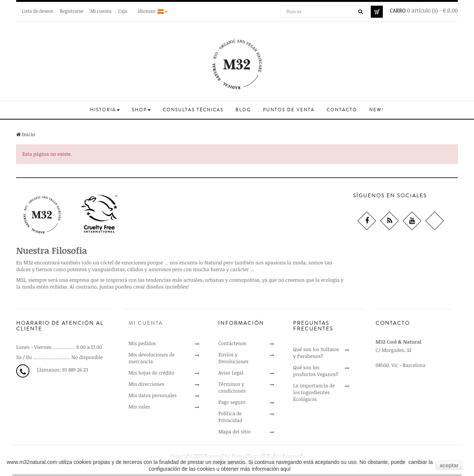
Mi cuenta (101, 11)
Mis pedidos (142, 343)
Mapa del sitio (234, 431)
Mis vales (139, 407)
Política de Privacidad (230, 417)
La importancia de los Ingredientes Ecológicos (314, 392)
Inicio (26, 134)
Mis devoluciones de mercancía (151, 358)
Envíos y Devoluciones (233, 358)
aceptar (449, 465)
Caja (123, 11)
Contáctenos (232, 343)
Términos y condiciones (232, 387)
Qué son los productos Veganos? (316, 371)
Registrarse (72, 11)
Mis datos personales (153, 395)
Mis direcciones (146, 384)
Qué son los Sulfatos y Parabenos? (316, 353)
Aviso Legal (231, 373)
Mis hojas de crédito (151, 373)
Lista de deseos (37, 11)
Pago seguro (232, 402)
